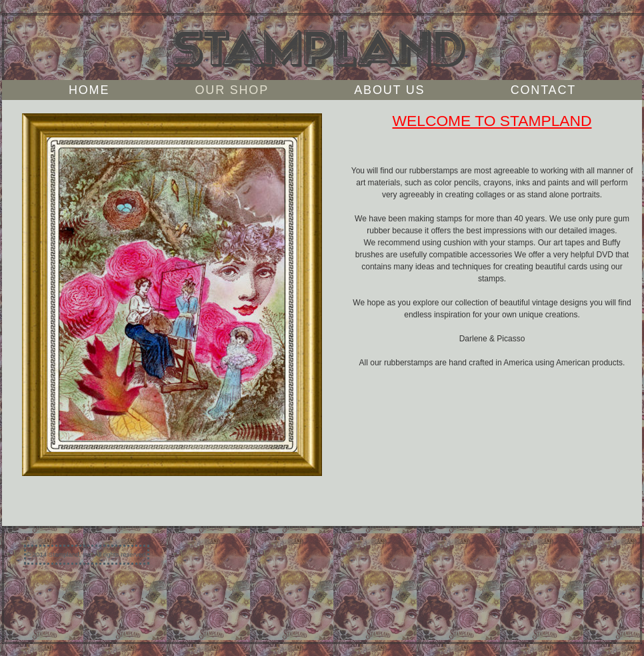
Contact (543, 90)
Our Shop (232, 90)
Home (89, 90)
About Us (389, 90)
